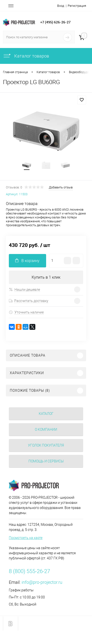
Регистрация (77, 6)
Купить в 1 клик (46, 277)
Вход (61, 6)
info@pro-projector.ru (42, 582)
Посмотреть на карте (26, 538)
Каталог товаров (26, 56)
